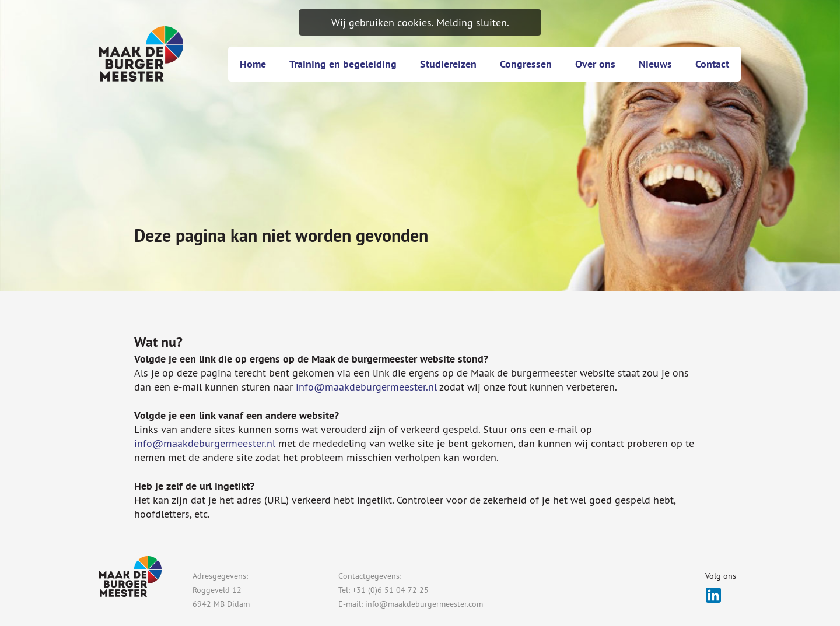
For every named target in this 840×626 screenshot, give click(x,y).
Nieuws (655, 64)
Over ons (595, 64)
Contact (712, 64)
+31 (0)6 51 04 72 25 (391, 590)
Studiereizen (448, 64)
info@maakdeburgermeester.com (424, 604)
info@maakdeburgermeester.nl (366, 387)
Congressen (526, 64)
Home (253, 64)
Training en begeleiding (343, 64)
